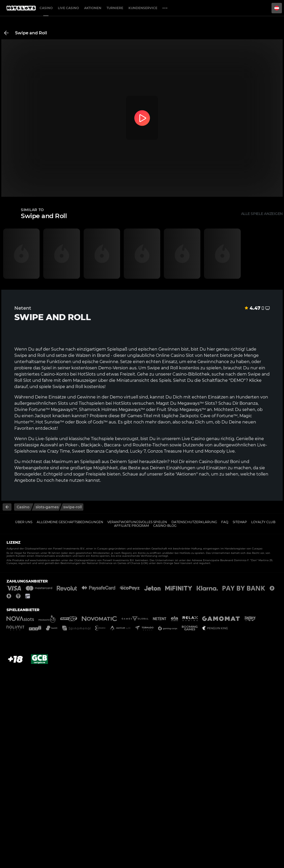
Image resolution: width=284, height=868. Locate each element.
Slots (63, 403)
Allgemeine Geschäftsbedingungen (70, 522)
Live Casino (68, 8)
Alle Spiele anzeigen (262, 214)
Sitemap (240, 522)
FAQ (225, 522)
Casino (46, 8)
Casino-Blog (165, 526)
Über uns (24, 522)
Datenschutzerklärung (194, 522)
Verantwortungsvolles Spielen (137, 522)
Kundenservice (143, 8)
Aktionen (93, 8)
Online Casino (170, 355)
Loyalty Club (263, 522)
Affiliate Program (131, 526)
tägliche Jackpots (180, 416)
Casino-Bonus (213, 462)
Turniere (115, 8)
